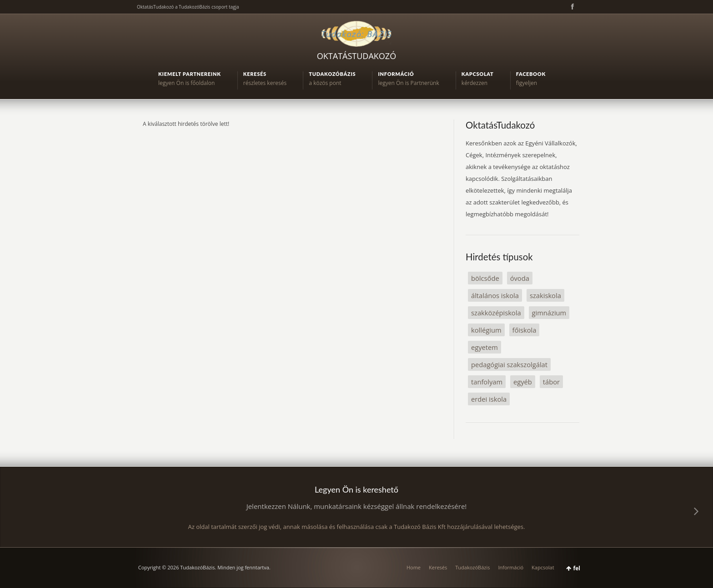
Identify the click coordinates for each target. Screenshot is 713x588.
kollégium (486, 330)
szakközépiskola (496, 313)
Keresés (438, 567)
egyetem (485, 347)
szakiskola (545, 295)
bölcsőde (485, 278)
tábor (551, 382)
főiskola (525, 330)
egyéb (523, 382)
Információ (511, 567)
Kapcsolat (543, 567)
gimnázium (549, 313)
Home (414, 567)
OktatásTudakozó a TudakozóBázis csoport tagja (188, 7)
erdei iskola (489, 399)
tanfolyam (487, 382)
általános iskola (495, 295)
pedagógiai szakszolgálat (509, 364)
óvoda (520, 278)
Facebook (572, 7)
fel (577, 568)
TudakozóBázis (472, 567)
